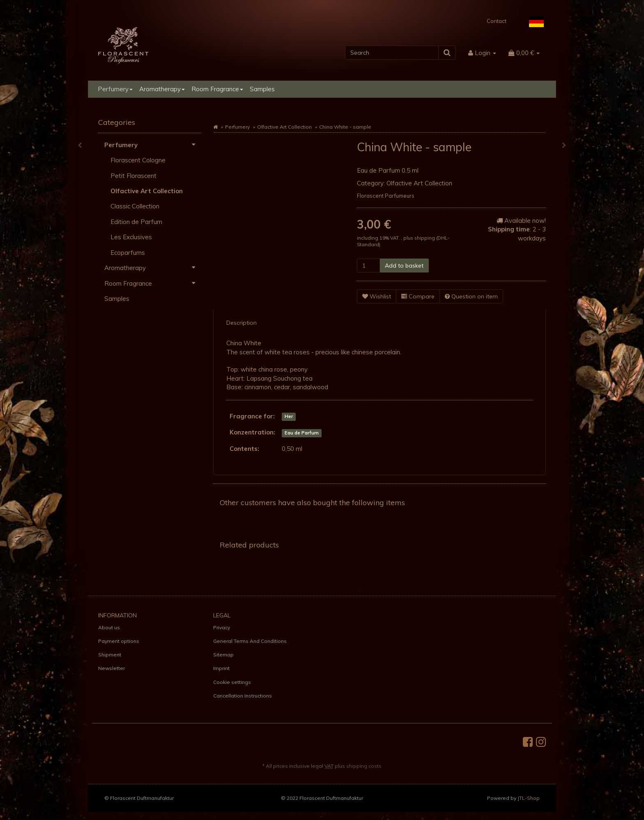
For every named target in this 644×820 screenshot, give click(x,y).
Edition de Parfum (136, 222)
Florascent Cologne (138, 160)
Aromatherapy (162, 89)
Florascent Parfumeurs (386, 196)
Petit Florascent (133, 176)
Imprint (221, 668)
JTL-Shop (529, 798)
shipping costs (364, 766)
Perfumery (115, 89)
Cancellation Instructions (243, 696)
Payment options (119, 641)
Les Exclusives (131, 237)
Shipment (110, 655)
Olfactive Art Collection (284, 127)
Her (289, 417)
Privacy (222, 627)
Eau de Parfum (302, 433)
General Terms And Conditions (250, 641)
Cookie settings (232, 682)
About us (109, 627)
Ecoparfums (128, 253)
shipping (425, 238)
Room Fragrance (217, 89)
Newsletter (112, 668)
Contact (497, 21)
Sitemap (223, 655)
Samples (262, 89)
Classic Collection (135, 206)
